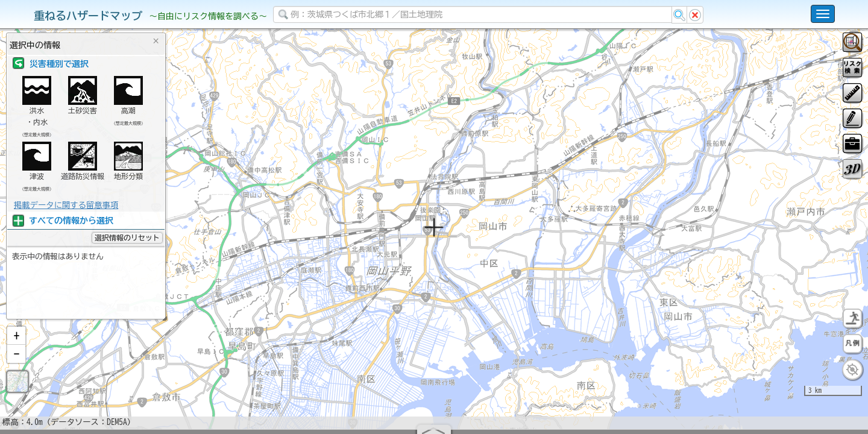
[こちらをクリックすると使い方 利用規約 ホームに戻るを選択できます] (823, 14)
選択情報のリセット (127, 237)
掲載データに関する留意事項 (66, 205)
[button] (16, 367)
